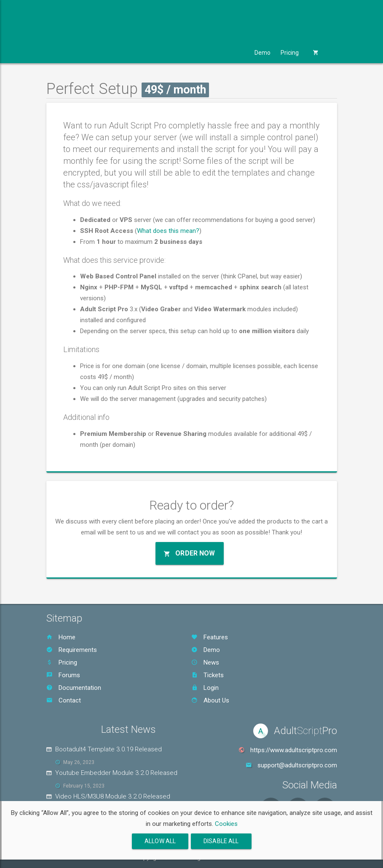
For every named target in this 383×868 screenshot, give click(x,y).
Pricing (290, 53)
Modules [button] (105, 53)
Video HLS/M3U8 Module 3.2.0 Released (113, 796)
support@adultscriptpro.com (297, 765)
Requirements (72, 650)
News (205, 662)
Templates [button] (148, 53)
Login (205, 688)
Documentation (74, 688)
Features (210, 637)
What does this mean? (168, 231)
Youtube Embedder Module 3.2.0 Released (116, 773)
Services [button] (191, 53)
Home (61, 637)
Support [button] (230, 53)
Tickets (208, 675)
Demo (262, 53)
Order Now (190, 553)
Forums (63, 675)
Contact (64, 700)
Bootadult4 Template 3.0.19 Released (108, 749)
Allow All (160, 841)
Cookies (226, 824)
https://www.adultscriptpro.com (294, 750)
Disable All (221, 841)
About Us (210, 700)
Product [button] (66, 53)
